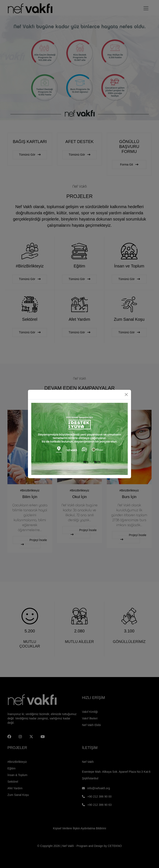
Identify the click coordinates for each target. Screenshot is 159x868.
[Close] (126, 395)
